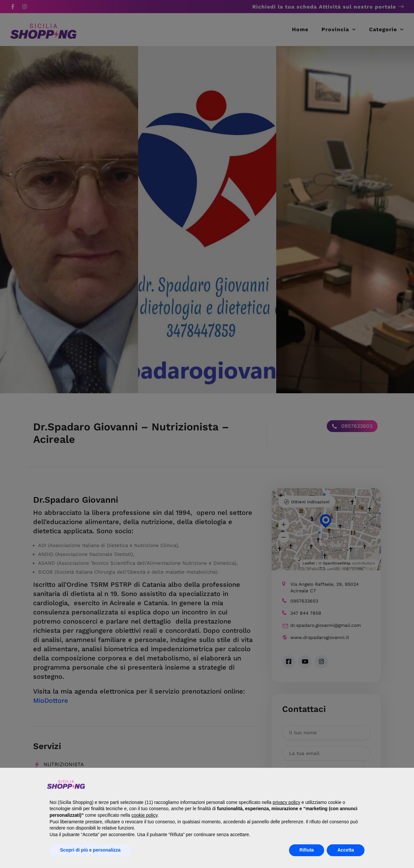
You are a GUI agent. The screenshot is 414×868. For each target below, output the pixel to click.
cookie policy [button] (145, 815)
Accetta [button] (346, 850)
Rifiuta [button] (307, 850)
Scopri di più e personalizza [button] (90, 850)
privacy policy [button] (286, 802)
